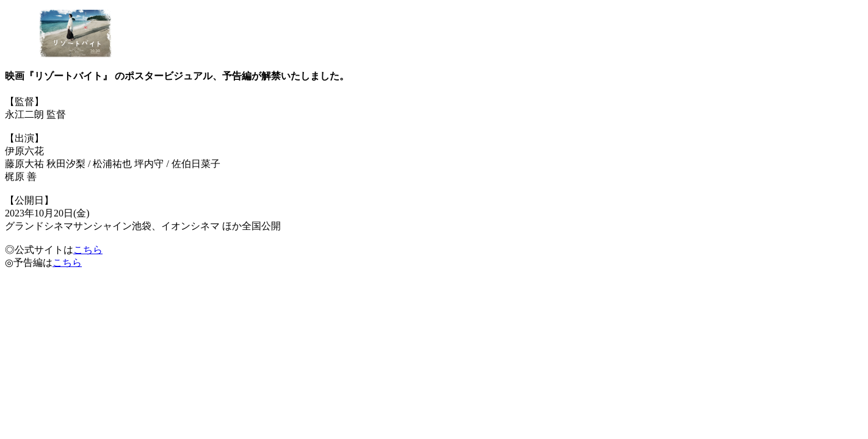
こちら (88, 250)
